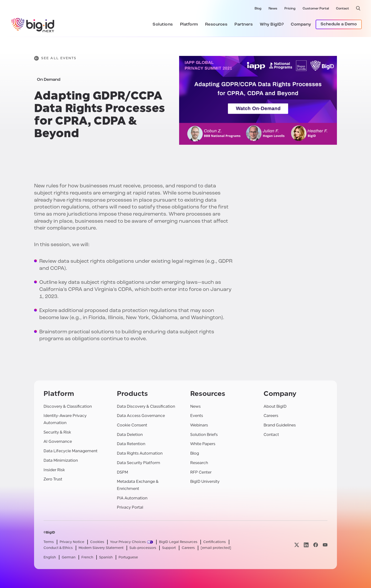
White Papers (203, 444)
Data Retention (131, 444)
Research (199, 463)
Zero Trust (53, 479)
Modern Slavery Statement (101, 548)
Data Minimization (61, 460)
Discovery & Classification (68, 406)
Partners (244, 25)
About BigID (275, 406)
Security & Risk (57, 432)
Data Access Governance (141, 416)
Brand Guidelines (280, 425)
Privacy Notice (72, 542)
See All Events (55, 58)
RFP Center (201, 472)
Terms (49, 542)
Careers (271, 416)
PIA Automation (132, 498)
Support (169, 548)
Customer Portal (316, 9)
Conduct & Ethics (58, 548)
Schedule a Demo (339, 24)
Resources (216, 25)
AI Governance (58, 441)
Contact (342, 9)
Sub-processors (143, 548)
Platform (189, 25)
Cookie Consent (132, 425)
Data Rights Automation (140, 453)
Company (301, 25)
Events (197, 416)
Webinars (199, 425)
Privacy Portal (130, 507)
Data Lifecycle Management (71, 451)
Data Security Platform (139, 463)
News (273, 9)
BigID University (205, 482)
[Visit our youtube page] (325, 545)
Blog (258, 9)
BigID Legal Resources (178, 542)
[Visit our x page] (297, 545)
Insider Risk (54, 470)
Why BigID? (272, 25)
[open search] (358, 8)
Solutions (163, 25)
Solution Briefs (204, 435)
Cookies (97, 542)
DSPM (122, 472)
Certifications (214, 542)
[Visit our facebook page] (316, 545)
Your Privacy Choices (128, 542)
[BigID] (33, 24)
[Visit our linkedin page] (306, 545)
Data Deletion (130, 435)
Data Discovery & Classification (146, 406)
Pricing (290, 9)
